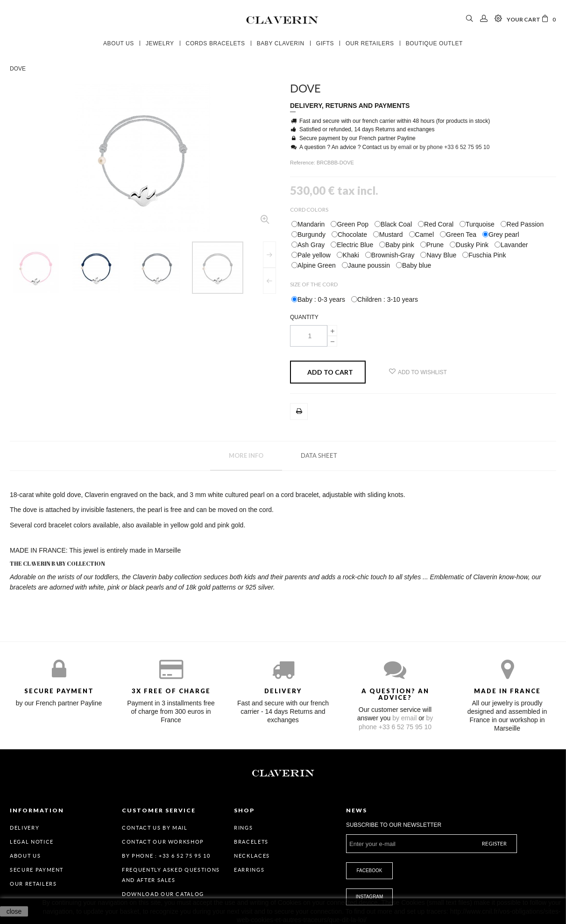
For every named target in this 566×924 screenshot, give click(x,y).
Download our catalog (163, 894)
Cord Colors (310, 210)
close (14, 911)
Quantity (304, 317)
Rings (243, 828)
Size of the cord (314, 284)
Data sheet (319, 456)
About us (25, 856)
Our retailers (33, 884)
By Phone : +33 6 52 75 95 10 (166, 856)
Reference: (303, 163)
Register (494, 843)
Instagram (370, 897)
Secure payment (37, 870)
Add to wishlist (418, 372)
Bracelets (251, 842)
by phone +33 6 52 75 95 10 (455, 147)
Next (269, 255)
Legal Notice (32, 842)
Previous (269, 281)
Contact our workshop (163, 842)
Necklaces (252, 856)
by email (401, 147)
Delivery (25, 828)
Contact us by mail (155, 828)
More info (246, 455)
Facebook (369, 871)
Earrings (249, 870)
